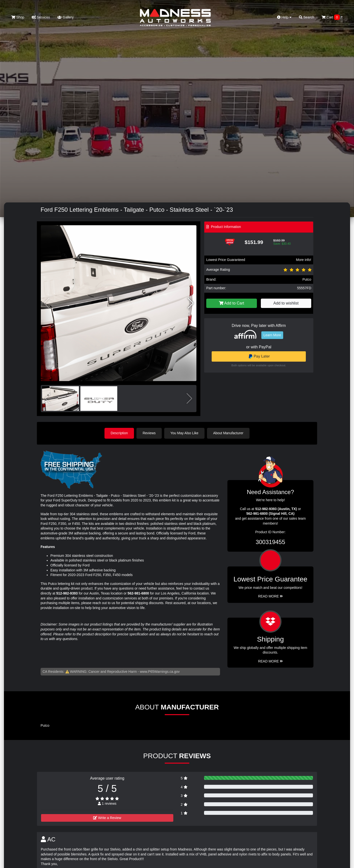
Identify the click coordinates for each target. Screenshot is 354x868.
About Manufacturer (228, 433)
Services (41, 17)
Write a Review (107, 818)
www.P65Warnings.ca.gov (160, 672)
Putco (307, 279)
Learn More (272, 335)
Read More (271, 596)
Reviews (149, 433)
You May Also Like (184, 433)
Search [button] (307, 17)
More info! (304, 260)
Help (284, 17)
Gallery (65, 17)
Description (119, 433)
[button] (191, 303)
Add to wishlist (286, 303)
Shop (18, 17)
